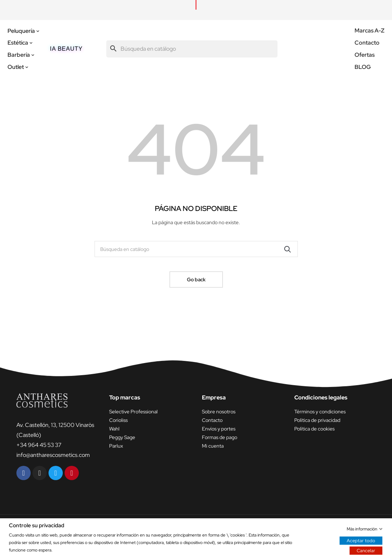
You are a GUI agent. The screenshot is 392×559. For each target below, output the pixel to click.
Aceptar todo (361, 540)
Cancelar (366, 550)
